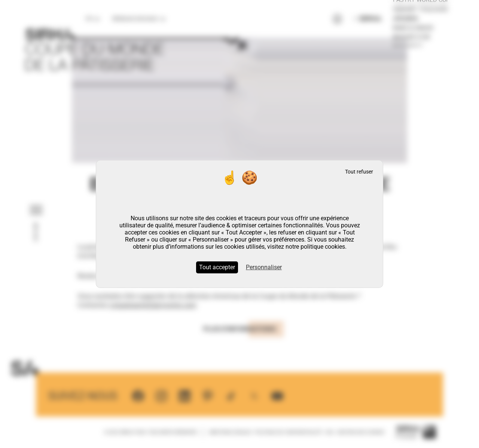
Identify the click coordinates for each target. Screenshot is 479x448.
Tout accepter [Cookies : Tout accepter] (217, 267)
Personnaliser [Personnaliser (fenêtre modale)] (264, 267)
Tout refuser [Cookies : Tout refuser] (359, 172)
